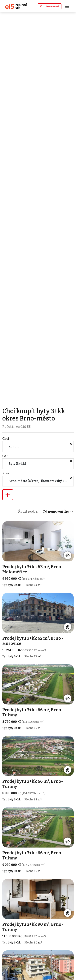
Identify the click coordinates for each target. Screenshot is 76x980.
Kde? (6, 473)
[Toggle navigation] (69, 6)
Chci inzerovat (50, 6)
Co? (5, 456)
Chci (6, 439)
